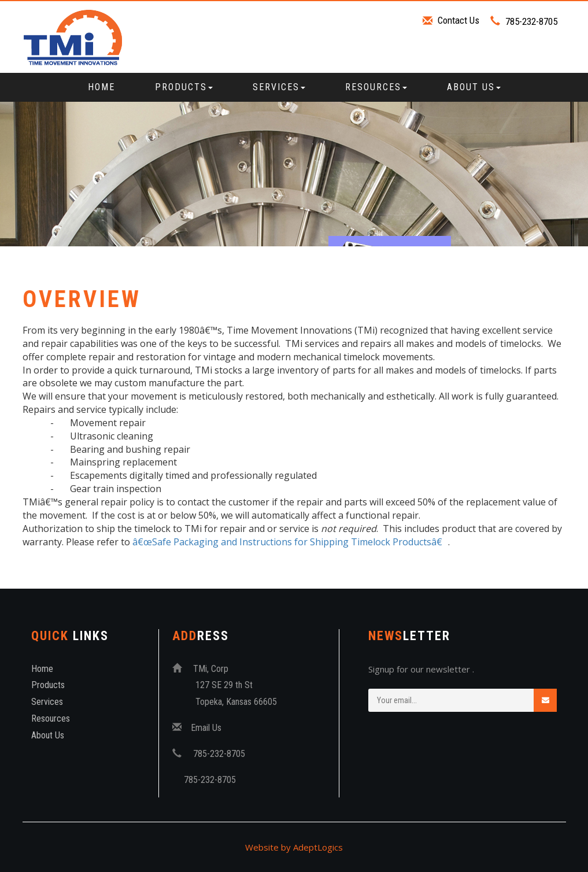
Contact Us (458, 20)
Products (48, 685)
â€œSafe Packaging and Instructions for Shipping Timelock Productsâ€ (290, 542)
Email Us (206, 728)
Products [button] (184, 87)
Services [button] (279, 87)
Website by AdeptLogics (294, 847)
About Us (48, 735)
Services (47, 702)
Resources (51, 718)
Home (101, 87)
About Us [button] (474, 87)
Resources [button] (376, 87)
